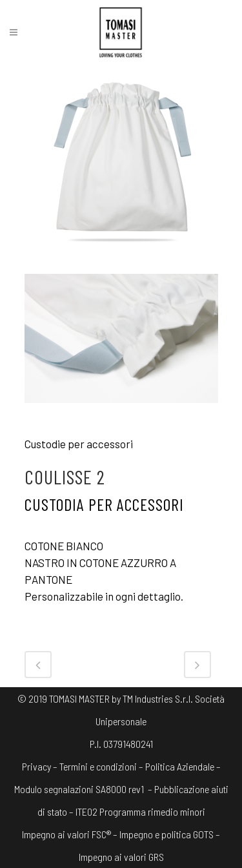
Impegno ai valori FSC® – (71, 834)
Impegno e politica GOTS (166, 834)
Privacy (36, 766)
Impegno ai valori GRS (121, 857)
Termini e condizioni (98, 766)
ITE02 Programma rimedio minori (140, 811)
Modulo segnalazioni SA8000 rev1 (79, 789)
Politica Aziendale (180, 766)
